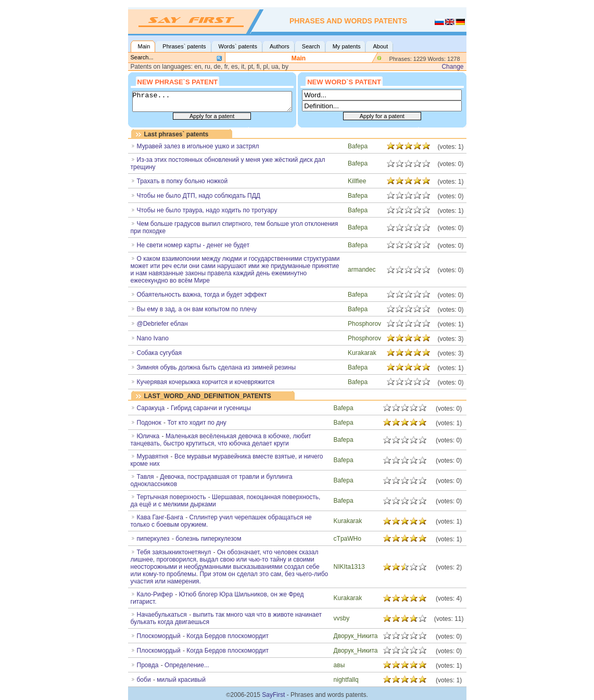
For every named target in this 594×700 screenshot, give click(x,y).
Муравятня (153, 456)
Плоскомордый (159, 651)
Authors (280, 46)
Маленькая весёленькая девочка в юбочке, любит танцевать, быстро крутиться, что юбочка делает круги (221, 440)
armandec (362, 270)
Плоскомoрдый (159, 636)
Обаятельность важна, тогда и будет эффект (202, 295)
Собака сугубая (159, 353)
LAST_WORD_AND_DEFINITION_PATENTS (208, 396)
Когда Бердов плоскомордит (228, 636)
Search (311, 46)
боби (144, 680)
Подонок (149, 423)
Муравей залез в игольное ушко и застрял (198, 146)
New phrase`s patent (178, 81)
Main (144, 46)
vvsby (342, 618)
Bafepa (358, 146)
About (380, 46)
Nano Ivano (153, 338)
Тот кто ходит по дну (197, 423)
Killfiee (357, 181)
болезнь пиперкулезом (208, 539)
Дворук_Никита (356, 636)
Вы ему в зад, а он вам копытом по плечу (197, 309)
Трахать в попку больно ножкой (182, 181)
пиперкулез (153, 539)
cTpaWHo (347, 539)
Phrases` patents (184, 46)
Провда (148, 665)
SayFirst (273, 695)
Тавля (146, 477)
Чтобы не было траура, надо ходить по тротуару (207, 210)
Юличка (148, 436)
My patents (347, 46)
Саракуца (151, 408)
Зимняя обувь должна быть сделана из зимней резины (217, 367)
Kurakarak (362, 353)
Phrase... (212, 101)
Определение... (187, 665)
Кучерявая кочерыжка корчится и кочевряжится (206, 382)
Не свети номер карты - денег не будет (193, 245)
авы (339, 665)
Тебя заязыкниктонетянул (174, 552)
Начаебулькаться (162, 615)
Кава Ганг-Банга (160, 517)
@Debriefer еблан (162, 324)
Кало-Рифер (155, 594)
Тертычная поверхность (172, 497)
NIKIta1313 (349, 567)
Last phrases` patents (176, 134)
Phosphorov (364, 324)
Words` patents (238, 46)
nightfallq (346, 680)
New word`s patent (344, 81)
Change (452, 67)
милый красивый (181, 680)
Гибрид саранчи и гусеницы (211, 408)
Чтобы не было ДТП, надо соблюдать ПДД (199, 196)
